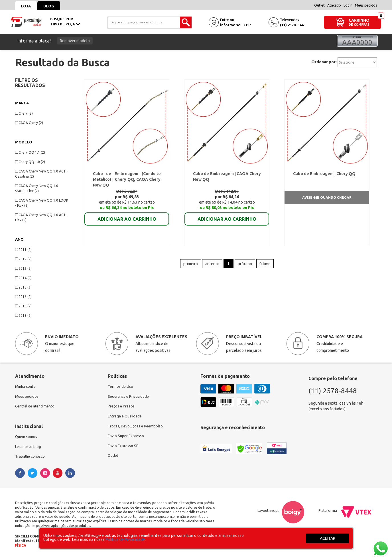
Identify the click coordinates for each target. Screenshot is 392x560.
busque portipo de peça (65, 22)
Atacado (334, 5)
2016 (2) (23, 297)
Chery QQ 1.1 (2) (30, 152)
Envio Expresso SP (124, 448)
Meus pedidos (366, 5)
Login (348, 5)
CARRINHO (359, 20)
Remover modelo (75, 41)
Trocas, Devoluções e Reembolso (137, 428)
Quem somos (27, 438)
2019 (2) (23, 315)
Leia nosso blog (29, 448)
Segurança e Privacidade (129, 397)
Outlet (319, 5)
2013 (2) (23, 268)
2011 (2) (23, 250)
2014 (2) (23, 278)
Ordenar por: (324, 62)
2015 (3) (23, 287)
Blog (52, 6)
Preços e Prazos (122, 407)
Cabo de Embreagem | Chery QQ (323, 175)
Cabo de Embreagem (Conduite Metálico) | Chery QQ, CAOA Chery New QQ (127, 181)
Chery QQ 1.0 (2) (30, 162)
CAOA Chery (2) (29, 123)
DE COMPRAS (359, 25)
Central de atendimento (36, 407)
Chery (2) (24, 113)
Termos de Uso (121, 387)
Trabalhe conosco (31, 458)
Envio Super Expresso (127, 438)
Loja (27, 6)
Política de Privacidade (125, 539)
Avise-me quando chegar (327, 199)
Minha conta (26, 387)
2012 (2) (23, 259)
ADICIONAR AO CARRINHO (127, 216)
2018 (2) (23, 306)
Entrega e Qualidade (126, 417)
